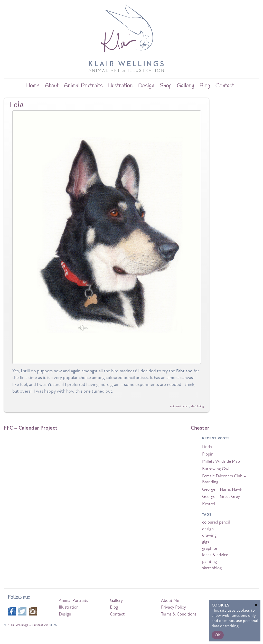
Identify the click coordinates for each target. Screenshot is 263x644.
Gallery (186, 86)
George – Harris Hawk (222, 489)
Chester (200, 428)
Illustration (120, 86)
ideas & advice (215, 555)
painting (209, 562)
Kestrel (209, 504)
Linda (207, 447)
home (33, 86)
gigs (206, 542)
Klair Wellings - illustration (28, 625)
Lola (16, 105)
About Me (170, 601)
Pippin (208, 454)
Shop (166, 86)
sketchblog (197, 406)
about (52, 86)
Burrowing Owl (216, 469)
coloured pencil (180, 406)
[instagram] (33, 611)
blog (205, 86)
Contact (225, 86)
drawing (209, 535)
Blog (114, 607)
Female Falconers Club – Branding (224, 479)
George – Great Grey (221, 497)
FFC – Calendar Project (31, 428)
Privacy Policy (173, 607)
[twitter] (22, 611)
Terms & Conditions (179, 614)
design (208, 529)
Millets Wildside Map (221, 461)
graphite (210, 548)
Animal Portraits (83, 86)
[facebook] (12, 611)
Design (146, 86)
